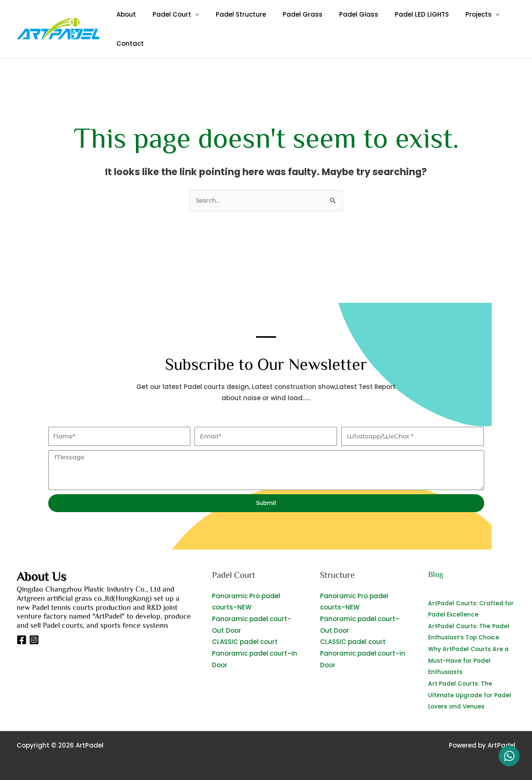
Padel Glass (340, 14)
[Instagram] (34, 641)
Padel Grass (288, 14)
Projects (452, 14)
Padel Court (166, 14)
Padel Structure (230, 14)
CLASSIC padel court (245, 643)
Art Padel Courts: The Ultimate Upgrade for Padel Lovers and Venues (469, 694)
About (124, 14)
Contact (128, 43)
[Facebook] (22, 641)
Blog (436, 576)
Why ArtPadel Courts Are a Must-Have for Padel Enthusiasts (471, 660)
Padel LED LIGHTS (399, 14)
